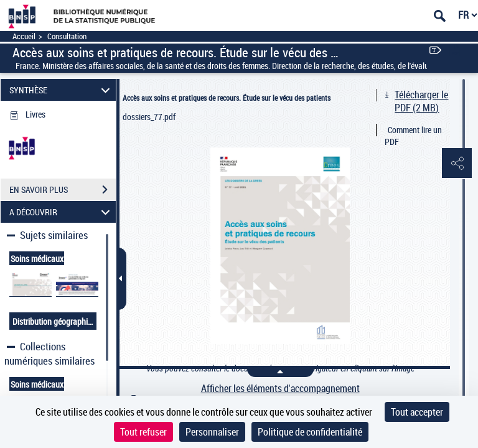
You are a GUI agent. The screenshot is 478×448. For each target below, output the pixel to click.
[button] (456, 164)
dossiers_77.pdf (149, 117)
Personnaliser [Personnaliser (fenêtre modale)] (212, 432)
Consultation (67, 36)
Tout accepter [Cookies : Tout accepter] (417, 412)
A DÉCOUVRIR (62, 212)
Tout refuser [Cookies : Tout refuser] (143, 432)
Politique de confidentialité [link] (310, 432)
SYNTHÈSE (62, 90)
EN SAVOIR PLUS (63, 190)
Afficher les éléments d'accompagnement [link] (280, 389)
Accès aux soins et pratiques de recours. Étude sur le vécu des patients (227, 98)
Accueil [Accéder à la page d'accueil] (24, 36)
